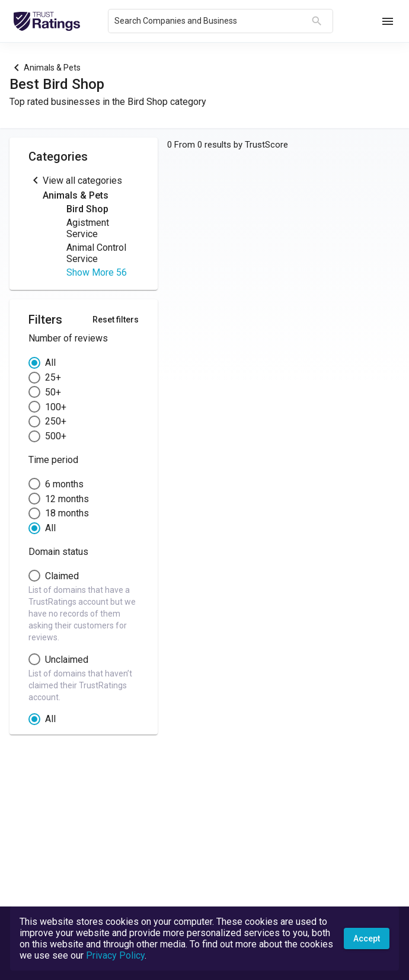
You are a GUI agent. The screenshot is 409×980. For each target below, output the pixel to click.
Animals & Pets (52, 68)
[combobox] (210, 21)
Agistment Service (88, 228)
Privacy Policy (115, 955)
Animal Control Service (96, 253)
